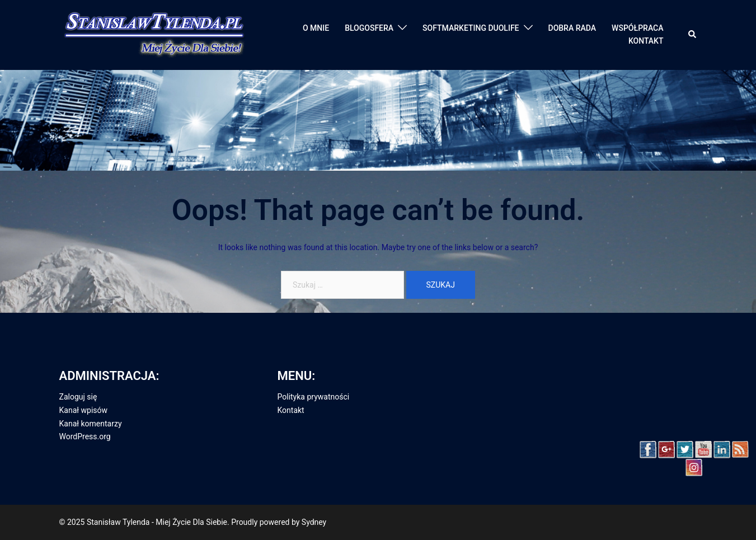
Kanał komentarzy (91, 424)
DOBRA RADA (572, 28)
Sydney (314, 522)
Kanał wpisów (84, 410)
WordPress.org (85, 436)
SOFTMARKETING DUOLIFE (471, 28)
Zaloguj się (78, 397)
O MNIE (316, 28)
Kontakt (291, 410)
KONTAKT (646, 41)
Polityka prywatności (314, 397)
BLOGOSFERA (369, 28)
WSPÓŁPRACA (637, 28)
